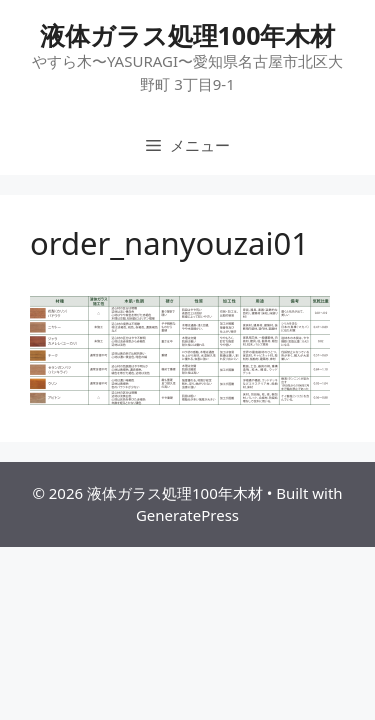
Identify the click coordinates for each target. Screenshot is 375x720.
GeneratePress (187, 515)
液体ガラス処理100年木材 (188, 35)
